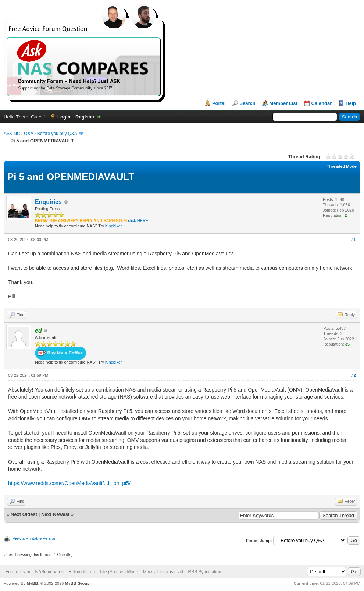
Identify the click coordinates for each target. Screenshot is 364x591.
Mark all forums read (163, 572)
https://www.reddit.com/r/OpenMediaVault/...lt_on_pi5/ (69, 483)
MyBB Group (77, 583)
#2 (354, 375)
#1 (354, 240)
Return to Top (82, 572)
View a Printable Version (34, 538)
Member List (283, 103)
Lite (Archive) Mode (119, 572)
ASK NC (12, 134)
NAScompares (49, 572)
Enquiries (48, 202)
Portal (219, 103)
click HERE (138, 220)
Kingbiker (114, 226)
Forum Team (18, 572)
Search (247, 103)
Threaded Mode (342, 166)
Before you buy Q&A (57, 134)
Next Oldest (24, 514)
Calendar (322, 103)
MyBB (32, 583)
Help (351, 103)
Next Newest (55, 514)
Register (85, 117)
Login (64, 117)
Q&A (28, 134)
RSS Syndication (204, 572)
